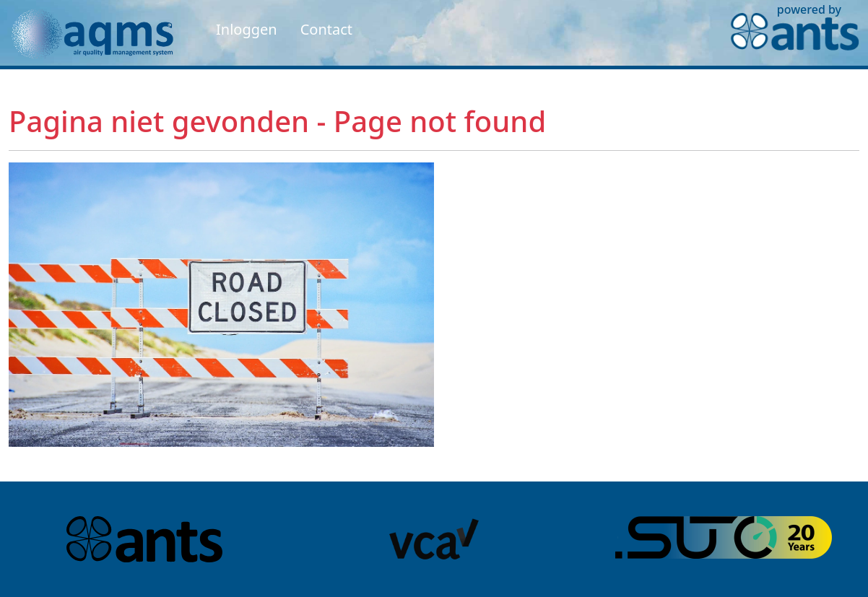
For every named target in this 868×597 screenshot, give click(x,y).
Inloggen (247, 29)
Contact (326, 29)
